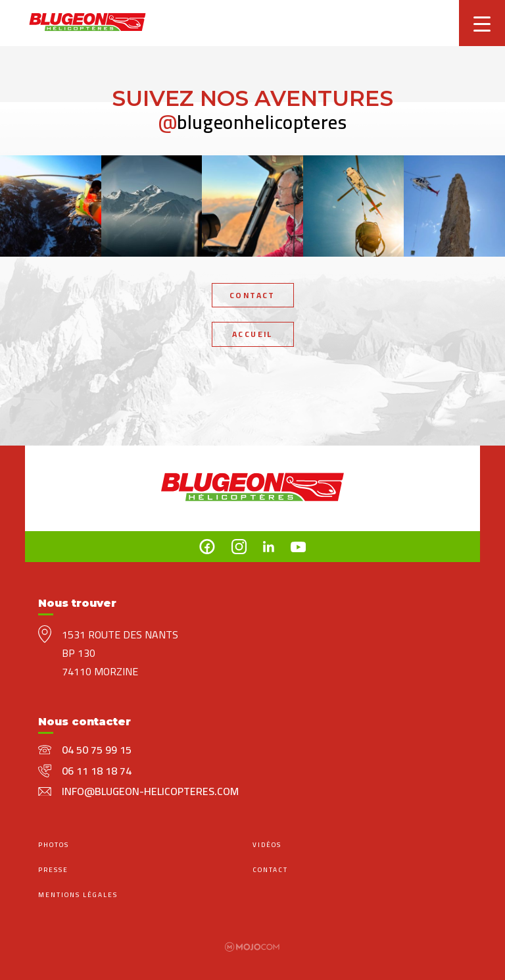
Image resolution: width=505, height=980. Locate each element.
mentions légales (78, 895)
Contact (252, 295)
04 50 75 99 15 (97, 750)
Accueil (252, 334)
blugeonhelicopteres (253, 122)
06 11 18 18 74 (97, 771)
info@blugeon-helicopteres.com (150, 791)
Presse (53, 870)
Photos (54, 845)
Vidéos (267, 845)
